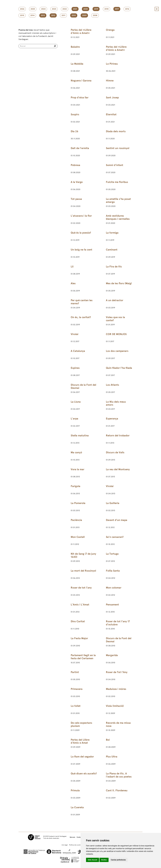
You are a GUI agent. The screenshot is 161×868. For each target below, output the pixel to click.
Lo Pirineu (112, 64)
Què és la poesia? (81, 233)
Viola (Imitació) (115, 706)
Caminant (112, 250)
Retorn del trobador (118, 435)
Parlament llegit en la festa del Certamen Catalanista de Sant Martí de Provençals (83, 660)
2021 (75, 9)
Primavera (77, 689)
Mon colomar (114, 588)
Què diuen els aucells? (84, 774)
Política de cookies (75, 845)
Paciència (76, 520)
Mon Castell (78, 537)
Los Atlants (112, 385)
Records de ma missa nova (118, 724)
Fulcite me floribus (117, 182)
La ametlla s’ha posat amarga (118, 201)
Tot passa (76, 199)
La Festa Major (79, 638)
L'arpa (74, 419)
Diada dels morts (116, 131)
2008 (95, 15)
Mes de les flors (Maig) (119, 283)
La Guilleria (113, 503)
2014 (32, 15)
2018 (106, 9)
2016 (127, 9)
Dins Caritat (78, 621)
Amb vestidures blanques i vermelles (118, 217)
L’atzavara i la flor (81, 216)
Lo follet (76, 706)
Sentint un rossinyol (118, 148)
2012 (53, 15)
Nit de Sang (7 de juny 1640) (83, 555)
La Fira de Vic (114, 267)
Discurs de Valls (115, 452)
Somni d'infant (115, 165)
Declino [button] (104, 860)
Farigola (75, 486)
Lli (72, 267)
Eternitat (111, 114)
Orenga (110, 30)
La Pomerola (78, 503)
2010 (74, 15)
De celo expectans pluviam (81, 724)
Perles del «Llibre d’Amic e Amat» (81, 31)
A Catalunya (78, 351)
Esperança (112, 419)
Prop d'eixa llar (80, 97)
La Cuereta (77, 807)
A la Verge (77, 182)
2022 (65, 9)
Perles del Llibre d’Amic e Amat (80, 741)
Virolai (75, 334)
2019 (96, 9)
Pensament (112, 605)
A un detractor (115, 300)
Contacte (80, 837)
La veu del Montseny (118, 469)
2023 (54, 9)
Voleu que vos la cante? (115, 319)
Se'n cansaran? (115, 537)
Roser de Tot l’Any (117, 672)
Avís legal (65, 845)
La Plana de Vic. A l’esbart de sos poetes (119, 775)
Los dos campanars (117, 351)
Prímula (75, 790)
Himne (110, 81)
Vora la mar (78, 469)
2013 (43, 15)
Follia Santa (113, 571)
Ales (73, 283)
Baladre (75, 47)
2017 (117, 9)
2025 (33, 9)
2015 (22, 15)
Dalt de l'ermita (80, 148)
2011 (63, 15)
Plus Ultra (112, 757)
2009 (84, 15)
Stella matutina (80, 435)
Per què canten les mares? (82, 302)
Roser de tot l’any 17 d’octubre (118, 623)
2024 (43, 9)
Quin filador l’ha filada (119, 368)
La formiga (112, 233)
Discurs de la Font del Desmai (83, 386)
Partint (75, 672)
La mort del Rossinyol (83, 571)
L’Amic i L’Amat (80, 605)
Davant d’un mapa (117, 520)
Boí (108, 740)
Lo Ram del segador (82, 757)
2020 (86, 9)
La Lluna (76, 402)
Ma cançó (76, 452)
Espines (75, 368)
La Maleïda (77, 64)
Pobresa (75, 165)
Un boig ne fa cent (81, 250)
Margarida (112, 655)
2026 (22, 9)
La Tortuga (112, 554)
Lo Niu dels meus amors (116, 403)
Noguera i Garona (81, 81)
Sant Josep (112, 97)
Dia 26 (74, 131)
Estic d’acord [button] (93, 860)
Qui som (72, 837)
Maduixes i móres (116, 689)
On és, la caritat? (81, 317)
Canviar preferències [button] (118, 860)
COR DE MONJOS (116, 334)
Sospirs (75, 114)
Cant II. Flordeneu (117, 790)
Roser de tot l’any (81, 588)
